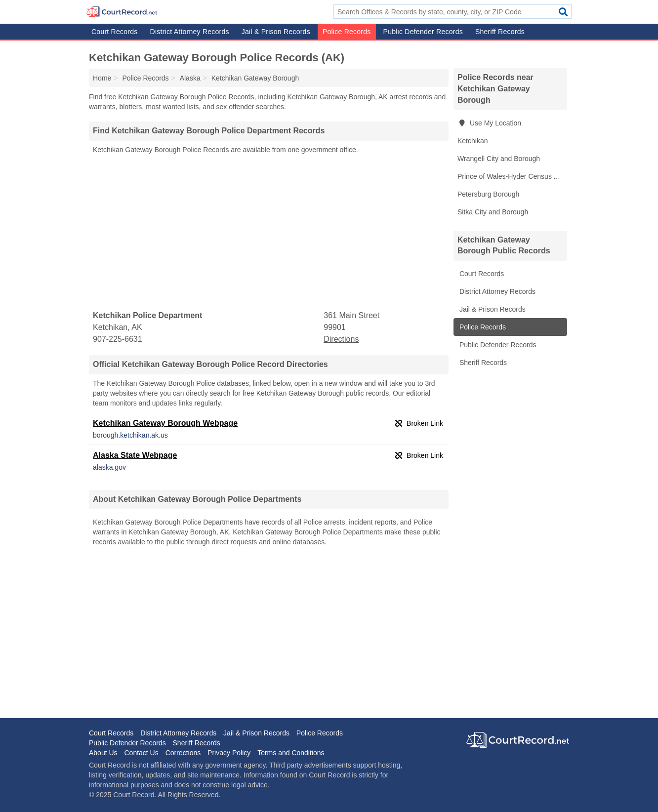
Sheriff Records (500, 32)
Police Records (347, 32)
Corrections (183, 753)
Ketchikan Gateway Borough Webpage (165, 423)
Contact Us (141, 753)
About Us (103, 753)
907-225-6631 (118, 339)
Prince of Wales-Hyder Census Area (512, 176)
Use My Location (489, 123)
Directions (341, 339)
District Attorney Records (190, 32)
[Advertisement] (269, 233)
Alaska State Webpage (135, 455)
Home (102, 78)
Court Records (115, 32)
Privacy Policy (229, 753)
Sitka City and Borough (493, 212)
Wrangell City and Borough (499, 159)
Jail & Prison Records (276, 32)
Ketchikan (473, 141)
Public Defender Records (423, 32)
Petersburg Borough (488, 194)
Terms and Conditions (291, 753)
